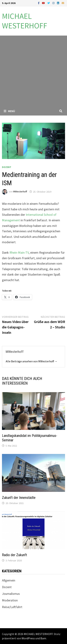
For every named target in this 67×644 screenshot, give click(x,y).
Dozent (7, 167)
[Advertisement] (33, 71)
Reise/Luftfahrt (12, 607)
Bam (43, 638)
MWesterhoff (20, 192)
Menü (9, 111)
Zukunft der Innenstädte (19, 498)
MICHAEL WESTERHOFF (25, 21)
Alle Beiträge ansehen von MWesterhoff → (32, 361)
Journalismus (11, 594)
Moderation (10, 600)
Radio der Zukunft (14, 555)
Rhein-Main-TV (19, 252)
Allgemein (9, 580)
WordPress (28, 638)
